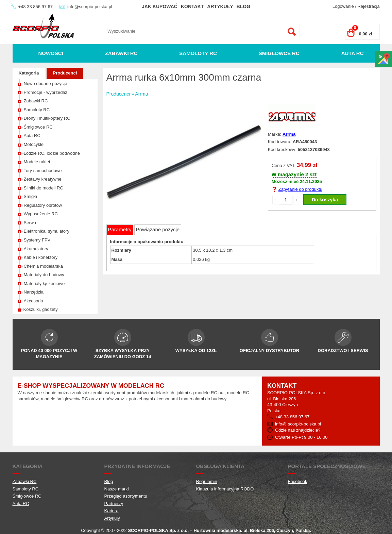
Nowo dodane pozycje (46, 84)
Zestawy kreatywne (43, 179)
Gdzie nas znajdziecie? (298, 430)
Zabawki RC (121, 53)
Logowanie (343, 6)
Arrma (141, 94)
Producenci (65, 73)
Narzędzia (34, 292)
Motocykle (34, 144)
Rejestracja (368, 6)
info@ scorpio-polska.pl (298, 424)
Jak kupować (160, 6)
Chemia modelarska (44, 266)
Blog (243, 6)
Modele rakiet (37, 162)
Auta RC (353, 53)
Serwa (30, 223)
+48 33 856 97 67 (36, 7)
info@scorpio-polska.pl (90, 7)
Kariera (112, 511)
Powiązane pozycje (158, 229)
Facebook (298, 481)
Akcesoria (33, 301)
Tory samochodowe (43, 171)
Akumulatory (36, 249)
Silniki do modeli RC (44, 188)
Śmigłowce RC (279, 53)
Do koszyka (325, 200)
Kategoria (29, 73)
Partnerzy (114, 504)
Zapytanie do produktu (300, 189)
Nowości (50, 53)
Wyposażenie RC (41, 214)
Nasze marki (117, 489)
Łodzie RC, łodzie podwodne (52, 153)
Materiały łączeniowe (44, 283)
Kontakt (192, 6)
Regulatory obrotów (43, 205)
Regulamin (207, 481)
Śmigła (31, 196)
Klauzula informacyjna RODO (225, 489)
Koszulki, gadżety (41, 309)
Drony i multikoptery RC (47, 118)
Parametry (120, 229)
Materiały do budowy (44, 275)
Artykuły (220, 6)
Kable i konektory (41, 257)
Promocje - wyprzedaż (46, 92)
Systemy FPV (37, 240)
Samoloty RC (198, 53)
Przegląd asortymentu (126, 496)
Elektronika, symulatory (47, 231)
